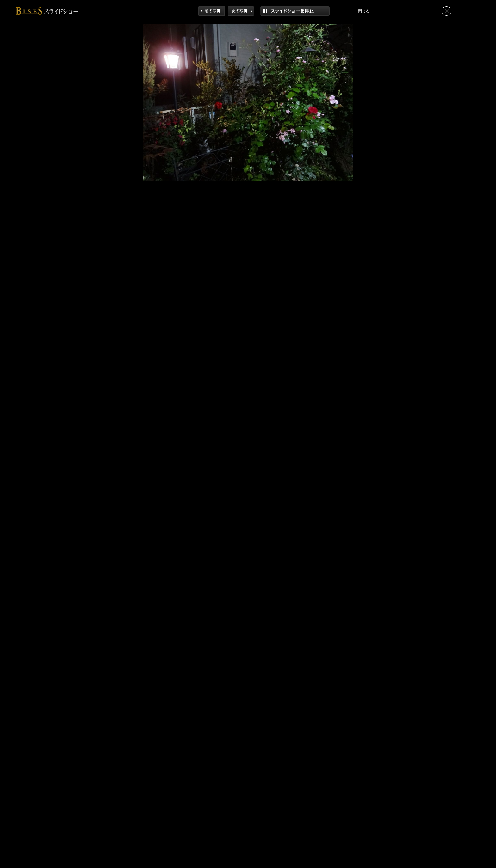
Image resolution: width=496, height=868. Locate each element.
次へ (241, 11)
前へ (211, 11)
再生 (295, 11)
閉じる (446, 11)
